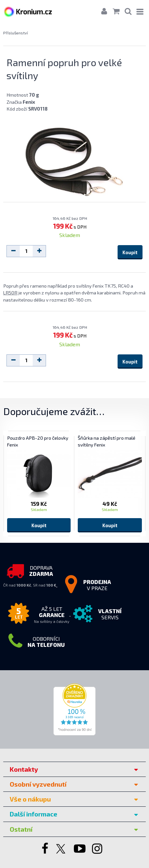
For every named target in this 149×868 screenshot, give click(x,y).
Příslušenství (16, 33)
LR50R (10, 292)
